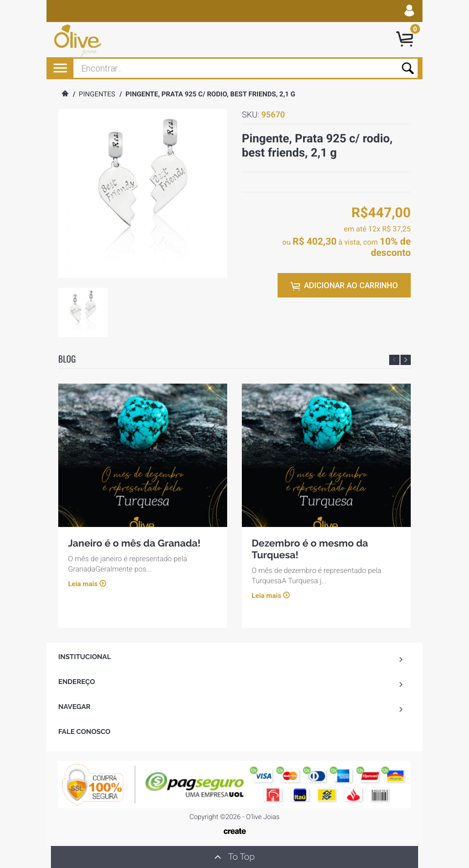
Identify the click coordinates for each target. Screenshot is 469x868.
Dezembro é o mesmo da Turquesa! (310, 548)
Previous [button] (394, 360)
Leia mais (83, 584)
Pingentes (97, 94)
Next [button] (406, 360)
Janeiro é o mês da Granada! (134, 543)
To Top (234, 857)
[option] (83, 312)
